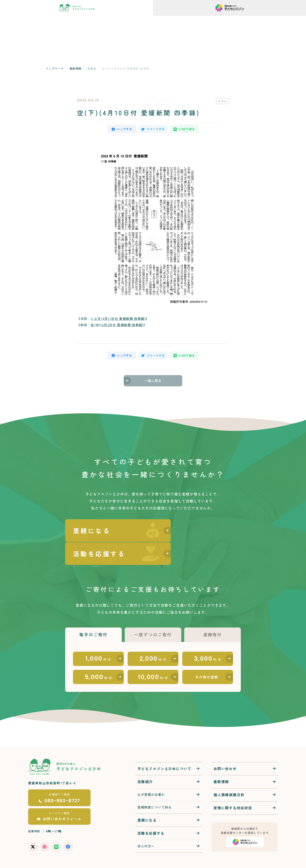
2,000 (153, 640)
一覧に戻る (153, 383)
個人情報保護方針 (229, 778)
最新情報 (76, 68)
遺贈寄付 (212, 615)
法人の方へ (146, 830)
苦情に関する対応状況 (233, 792)
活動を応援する (151, 817)
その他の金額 (207, 660)
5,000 (98, 660)
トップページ (55, 68)
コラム (92, 68)
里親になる (147, 804)
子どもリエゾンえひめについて (164, 752)
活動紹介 (145, 765)
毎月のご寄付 (93, 615)
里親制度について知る (155, 791)
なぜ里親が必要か (151, 778)
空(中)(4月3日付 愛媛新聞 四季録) (117, 326)
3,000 (208, 640)
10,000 (153, 660)
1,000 (98, 640)
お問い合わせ (225, 752)
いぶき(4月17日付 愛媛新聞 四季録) (118, 319)
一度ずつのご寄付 (153, 615)
